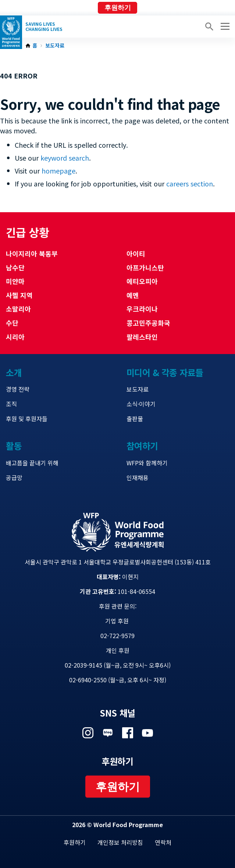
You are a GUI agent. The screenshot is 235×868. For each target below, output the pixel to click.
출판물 (135, 419)
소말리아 (18, 309)
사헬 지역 (19, 295)
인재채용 (138, 477)
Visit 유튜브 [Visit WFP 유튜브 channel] (147, 733)
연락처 (163, 842)
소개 (14, 372)
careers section (190, 183)
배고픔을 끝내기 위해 (32, 463)
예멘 (133, 295)
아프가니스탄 (145, 267)
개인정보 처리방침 (120, 842)
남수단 (15, 267)
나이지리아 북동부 (32, 253)
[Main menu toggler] (224, 27)
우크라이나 (142, 309)
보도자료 (55, 46)
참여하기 (142, 446)
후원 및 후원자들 (27, 419)
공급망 (14, 477)
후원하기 (118, 8)
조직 (11, 404)
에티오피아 (142, 281)
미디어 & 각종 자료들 (165, 372)
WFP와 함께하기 (147, 463)
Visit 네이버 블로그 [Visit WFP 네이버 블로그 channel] (108, 733)
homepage (58, 171)
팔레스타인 (142, 337)
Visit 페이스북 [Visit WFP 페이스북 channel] (128, 733)
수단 (12, 323)
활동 (14, 446)
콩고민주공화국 (148, 323)
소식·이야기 (141, 404)
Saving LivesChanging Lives (44, 27)
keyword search (65, 158)
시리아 (15, 337)
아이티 (136, 253)
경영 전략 (18, 389)
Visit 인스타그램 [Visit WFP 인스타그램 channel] (88, 733)
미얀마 (15, 281)
